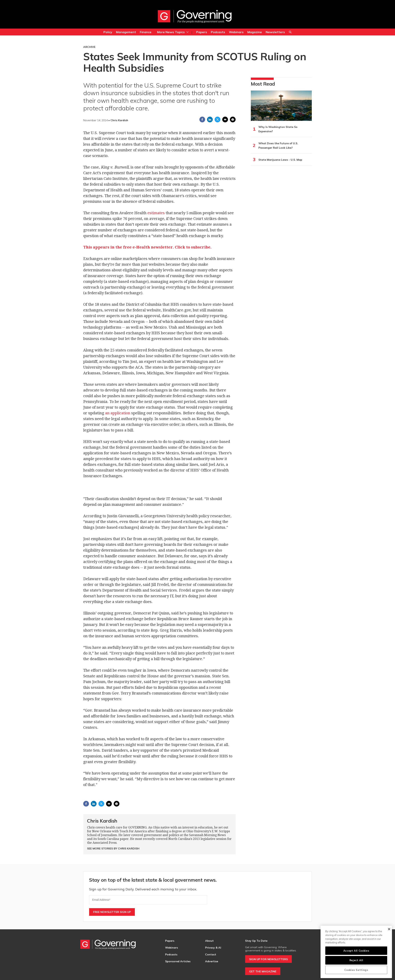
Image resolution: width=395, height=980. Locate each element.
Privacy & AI (213, 948)
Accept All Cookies (356, 951)
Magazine (255, 32)
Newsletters (275, 32)
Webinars (236, 32)
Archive (89, 47)
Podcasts (218, 32)
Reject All (356, 960)
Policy (108, 32)
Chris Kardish (102, 821)
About (209, 941)
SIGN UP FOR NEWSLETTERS (268, 959)
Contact (211, 954)
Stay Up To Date (256, 941)
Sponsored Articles (178, 961)
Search (290, 32)
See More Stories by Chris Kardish (113, 848)
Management (126, 32)
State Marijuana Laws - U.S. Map (280, 160)
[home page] (195, 16)
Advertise (212, 961)
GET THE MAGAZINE (263, 971)
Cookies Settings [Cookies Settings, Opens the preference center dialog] (356, 970)
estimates (156, 213)
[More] (188, 32)
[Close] (389, 929)
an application (118, 413)
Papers (202, 32)
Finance (146, 32)
